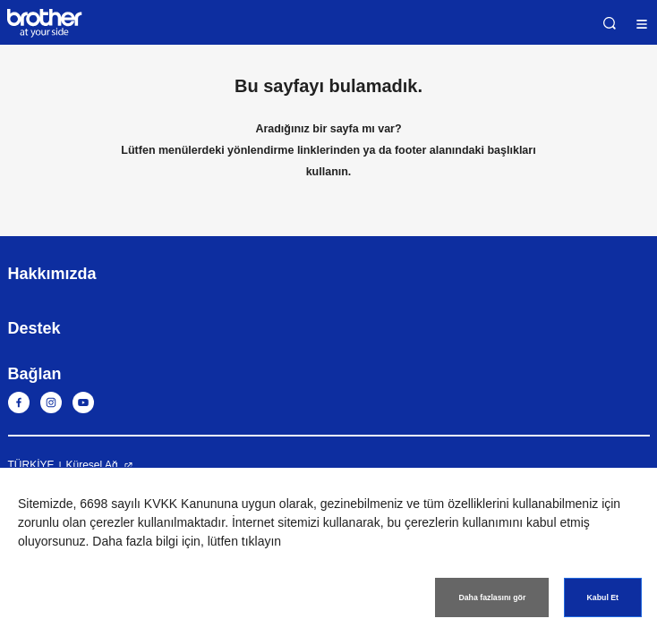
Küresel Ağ (92, 465)
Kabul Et (603, 597)
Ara (610, 23)
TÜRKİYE (31, 465)
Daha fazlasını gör (492, 597)
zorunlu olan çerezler (76, 522)
